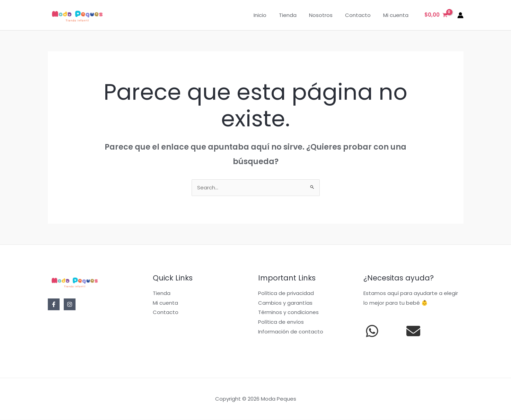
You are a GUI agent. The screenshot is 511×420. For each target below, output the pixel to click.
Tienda (295, 15)
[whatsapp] (372, 331)
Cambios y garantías (285, 303)
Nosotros (326, 15)
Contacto (361, 15)
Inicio (269, 15)
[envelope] (413, 331)
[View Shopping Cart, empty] (436, 15)
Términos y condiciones (288, 313)
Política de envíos (281, 323)
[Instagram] (70, 305)
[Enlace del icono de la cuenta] (460, 15)
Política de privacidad (286, 293)
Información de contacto (291, 332)
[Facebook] (54, 305)
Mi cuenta (397, 15)
